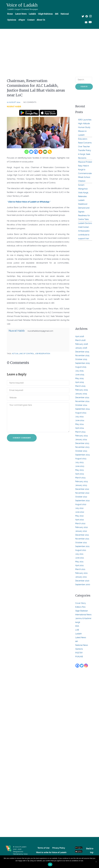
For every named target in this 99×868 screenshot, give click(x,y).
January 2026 (81, 348)
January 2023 (81, 485)
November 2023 (82, 447)
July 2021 (79, 554)
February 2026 (82, 344)
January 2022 (81, 531)
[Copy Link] (50, 152)
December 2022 (82, 489)
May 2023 (79, 470)
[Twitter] (31, 152)
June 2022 (80, 512)
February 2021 (81, 573)
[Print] (40, 152)
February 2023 (82, 481)
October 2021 (81, 543)
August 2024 (81, 413)
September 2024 (82, 409)
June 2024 (80, 420)
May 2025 (79, 378)
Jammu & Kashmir (83, 618)
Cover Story (81, 603)
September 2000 (83, 585)
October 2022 (81, 497)
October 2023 (81, 451)
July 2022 (79, 508)
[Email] (45, 152)
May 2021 (79, 562)
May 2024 (79, 424)
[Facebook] (36, 152)
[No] (96, 862)
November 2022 (82, 493)
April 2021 (79, 565)
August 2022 (81, 504)
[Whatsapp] (27, 152)
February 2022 (81, 527)
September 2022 (82, 501)
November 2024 (82, 401)
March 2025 (80, 386)
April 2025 (80, 382)
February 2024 (82, 436)
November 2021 (82, 539)
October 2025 (81, 359)
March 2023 (80, 478)
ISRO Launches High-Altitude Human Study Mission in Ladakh (85, 127)
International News (83, 615)
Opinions (79, 649)
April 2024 (80, 428)
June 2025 (80, 375)
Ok (50, 864)
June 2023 (80, 466)
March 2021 (80, 569)
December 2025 (82, 352)
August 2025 (81, 367)
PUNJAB (79, 657)
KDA (77, 626)
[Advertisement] (49, 49)
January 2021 (81, 577)
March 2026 (80, 340)
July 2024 (79, 417)
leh (77, 641)
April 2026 (80, 336)
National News (82, 645)
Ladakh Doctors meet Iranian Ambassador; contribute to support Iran (85, 231)
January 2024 (81, 439)
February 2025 (82, 390)
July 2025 (79, 371)
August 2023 (81, 459)
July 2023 (79, 462)
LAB (77, 630)
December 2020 (82, 581)
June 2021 (80, 558)
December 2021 (82, 535)
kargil (78, 622)
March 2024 (80, 432)
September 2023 (82, 455)
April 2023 (80, 474)
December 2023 (82, 443)
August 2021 (81, 550)
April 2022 (80, 520)
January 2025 (81, 394)
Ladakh (78, 634)
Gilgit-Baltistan (82, 611)
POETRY (79, 653)
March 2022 (80, 523)
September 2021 (82, 546)
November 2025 (82, 356)
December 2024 (82, 398)
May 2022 (79, 516)
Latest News (81, 637)
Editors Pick (80, 607)
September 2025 (82, 363)
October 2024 (81, 405)
